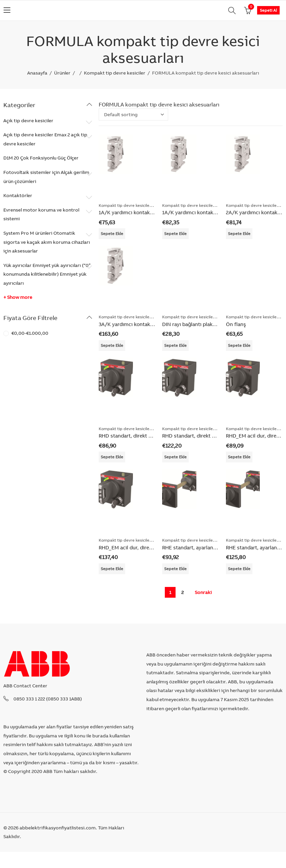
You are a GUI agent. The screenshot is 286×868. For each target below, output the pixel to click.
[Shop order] (133, 115)
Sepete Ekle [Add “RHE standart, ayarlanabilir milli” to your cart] (175, 569)
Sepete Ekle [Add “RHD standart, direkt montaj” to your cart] (112, 457)
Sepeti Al (268, 10)
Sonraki (203, 592)
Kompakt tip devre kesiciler (115, 73)
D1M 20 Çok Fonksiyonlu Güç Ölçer (41, 158)
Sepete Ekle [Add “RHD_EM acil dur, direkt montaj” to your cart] (239, 457)
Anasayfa (37, 73)
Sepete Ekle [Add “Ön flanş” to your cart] (239, 345)
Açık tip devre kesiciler (28, 121)
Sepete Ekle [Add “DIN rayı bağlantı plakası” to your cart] (175, 345)
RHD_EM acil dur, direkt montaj (135, 547)
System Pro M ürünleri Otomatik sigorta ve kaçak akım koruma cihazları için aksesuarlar (47, 242)
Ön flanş (236, 324)
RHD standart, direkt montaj (132, 436)
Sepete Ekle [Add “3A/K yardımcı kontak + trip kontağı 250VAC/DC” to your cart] (112, 345)
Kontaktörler (18, 195)
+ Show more (18, 297)
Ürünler (62, 73)
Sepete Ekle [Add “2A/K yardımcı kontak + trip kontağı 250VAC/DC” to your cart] (239, 234)
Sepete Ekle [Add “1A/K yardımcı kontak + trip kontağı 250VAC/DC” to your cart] (112, 234)
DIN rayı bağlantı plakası (191, 324)
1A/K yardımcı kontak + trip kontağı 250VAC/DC (155, 212)
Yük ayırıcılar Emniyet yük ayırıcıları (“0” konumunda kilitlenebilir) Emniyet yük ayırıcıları (47, 274)
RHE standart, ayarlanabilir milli (199, 547)
